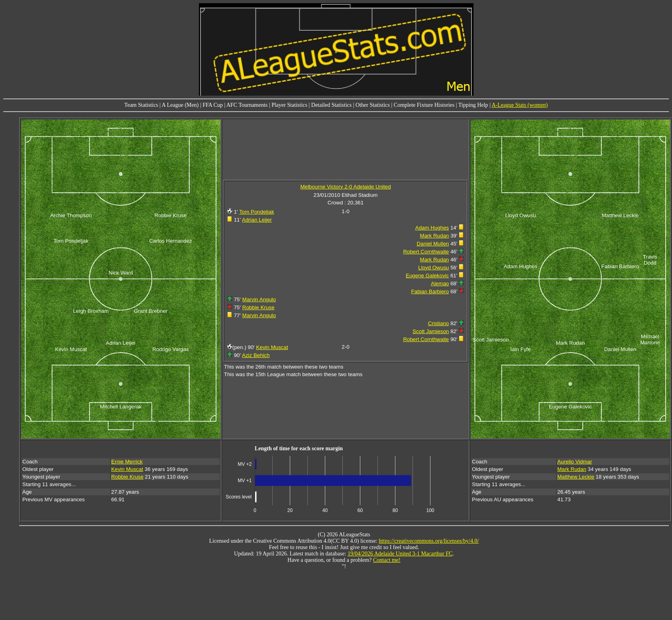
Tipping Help (473, 105)
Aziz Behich (256, 355)
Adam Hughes (432, 228)
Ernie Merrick (127, 462)
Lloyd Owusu (433, 268)
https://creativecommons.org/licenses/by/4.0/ (429, 541)
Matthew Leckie (576, 477)
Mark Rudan (435, 236)
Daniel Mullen (433, 244)
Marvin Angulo (259, 299)
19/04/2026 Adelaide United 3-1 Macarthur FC (400, 554)
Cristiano (439, 323)
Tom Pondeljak (256, 212)
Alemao (440, 284)
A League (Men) (180, 105)
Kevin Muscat (272, 347)
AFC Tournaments (247, 105)
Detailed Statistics (331, 105)
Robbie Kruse (258, 307)
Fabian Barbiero (430, 291)
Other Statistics (373, 105)
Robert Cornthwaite (426, 252)
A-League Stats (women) (520, 105)
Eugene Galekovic (427, 276)
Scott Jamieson (431, 331)
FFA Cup (213, 105)
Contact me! (387, 560)
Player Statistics (289, 105)
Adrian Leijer (257, 220)
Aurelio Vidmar (575, 462)
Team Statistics (141, 105)
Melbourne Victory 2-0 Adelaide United (345, 187)
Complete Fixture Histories (424, 105)
